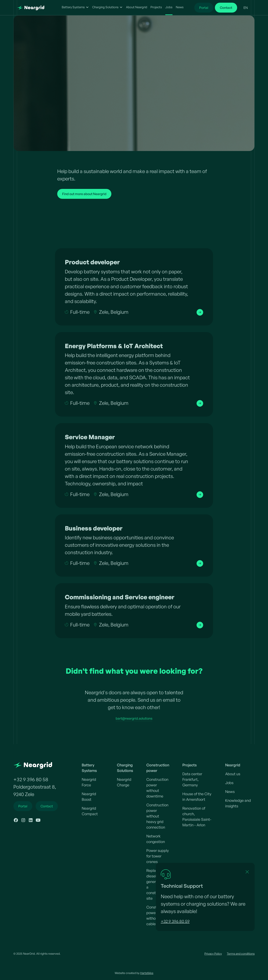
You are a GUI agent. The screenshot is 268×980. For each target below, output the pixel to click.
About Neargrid (137, 7)
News (180, 7)
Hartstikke (147, 973)
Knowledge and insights (238, 803)
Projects (156, 7)
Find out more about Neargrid (84, 194)
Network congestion (156, 839)
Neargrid (233, 765)
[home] (34, 8)
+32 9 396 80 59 (175, 921)
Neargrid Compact (90, 811)
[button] (75, 8)
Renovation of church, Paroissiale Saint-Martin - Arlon (197, 817)
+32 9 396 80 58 (31, 779)
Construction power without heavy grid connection (157, 816)
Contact (226, 8)
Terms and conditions (241, 954)
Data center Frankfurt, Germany (192, 779)
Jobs (169, 7)
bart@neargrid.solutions (134, 718)
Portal (204, 8)
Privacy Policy (213, 954)
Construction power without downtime (157, 788)
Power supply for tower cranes (158, 856)
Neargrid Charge (124, 782)
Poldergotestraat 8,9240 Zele (35, 790)
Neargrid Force (89, 782)
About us (233, 774)
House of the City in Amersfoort (197, 797)
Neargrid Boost (89, 797)
